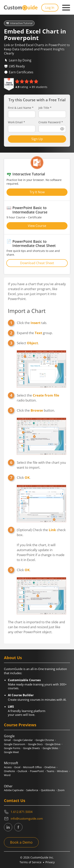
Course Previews (20, 725)
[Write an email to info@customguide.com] (37, 819)
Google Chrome (45, 740)
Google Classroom (15, 744)
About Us (13, 658)
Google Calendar (23, 740)
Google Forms (12, 748)
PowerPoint (37, 771)
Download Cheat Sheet (37, 263)
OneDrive (50, 767)
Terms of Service (30, 862)
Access (8, 767)
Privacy (50, 862)
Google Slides (50, 748)
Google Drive (53, 744)
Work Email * (16, 122)
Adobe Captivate (14, 790)
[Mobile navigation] (66, 8)
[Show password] (62, 129)
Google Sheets (31, 748)
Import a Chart (27, 311)
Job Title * (45, 108)
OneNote (9, 771)
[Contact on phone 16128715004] (37, 812)
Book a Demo (21, 842)
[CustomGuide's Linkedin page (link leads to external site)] (8, 827)
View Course (37, 226)
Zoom (61, 790)
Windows (62, 771)
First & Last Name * (21, 108)
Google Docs (35, 744)
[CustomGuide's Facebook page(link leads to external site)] (18, 827)
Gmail (7, 740)
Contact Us (15, 801)
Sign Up (37, 139)
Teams (50, 771)
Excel (17, 767)
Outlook (22, 771)
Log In (50, 8)
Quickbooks (48, 790)
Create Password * (51, 122)
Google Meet (11, 752)
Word (7, 775)
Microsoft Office (32, 767)
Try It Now (37, 192)
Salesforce (32, 790)
